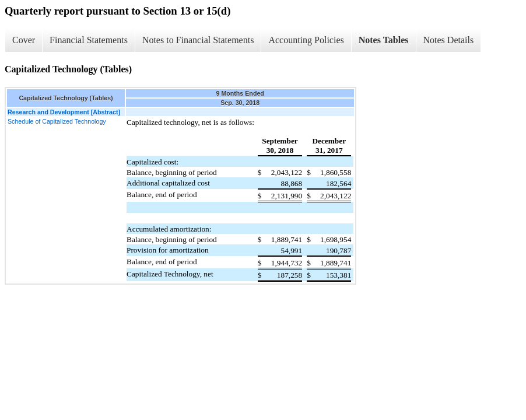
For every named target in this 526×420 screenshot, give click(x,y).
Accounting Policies (306, 40)
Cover (24, 40)
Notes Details (449, 40)
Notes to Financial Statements (198, 40)
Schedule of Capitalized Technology (57, 121)
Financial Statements (89, 40)
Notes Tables (384, 40)
